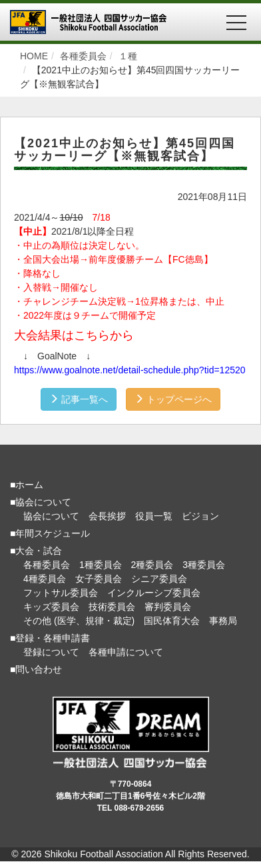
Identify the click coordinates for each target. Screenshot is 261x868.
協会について (51, 516)
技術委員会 (112, 607)
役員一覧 (154, 516)
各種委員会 (47, 565)
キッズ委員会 (51, 607)
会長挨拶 (107, 516)
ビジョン (200, 516)
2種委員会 (152, 565)
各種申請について (126, 652)
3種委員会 (204, 565)
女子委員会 (99, 579)
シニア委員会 (159, 579)
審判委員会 (168, 607)
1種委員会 (101, 565)
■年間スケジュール (50, 533)
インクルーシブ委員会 (154, 593)
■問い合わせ (36, 669)
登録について (51, 652)
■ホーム (27, 485)
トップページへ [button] (173, 399)
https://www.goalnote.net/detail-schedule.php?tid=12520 (130, 370)
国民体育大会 (172, 621)
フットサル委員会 (61, 593)
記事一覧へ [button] (79, 399)
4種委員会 (45, 579)
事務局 (223, 621)
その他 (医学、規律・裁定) (79, 621)
